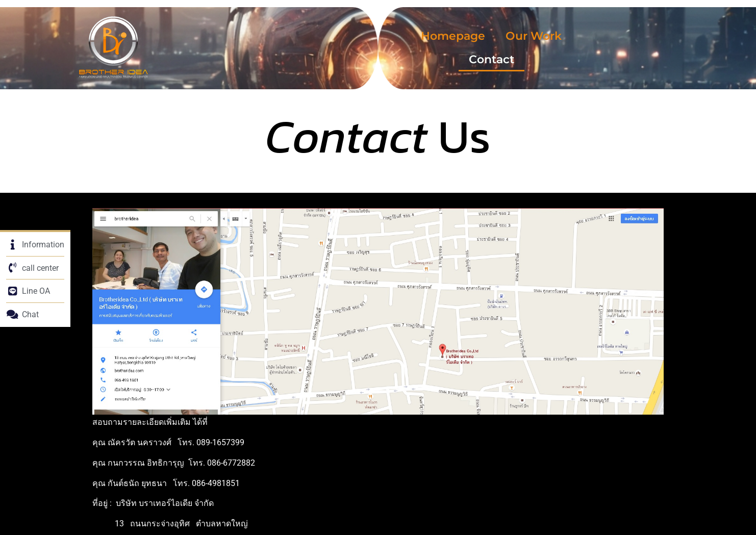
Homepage (453, 36)
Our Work (534, 36)
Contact (492, 59)
